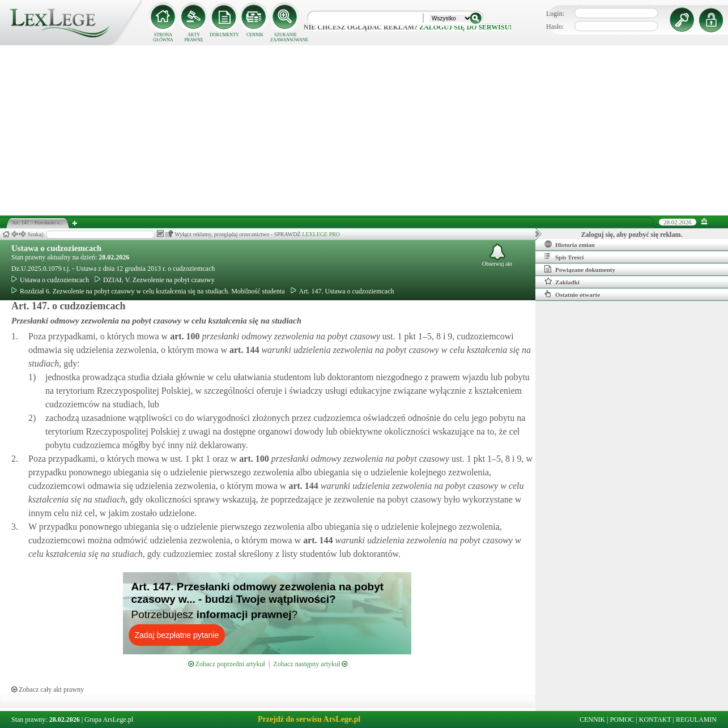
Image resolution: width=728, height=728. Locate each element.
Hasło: (555, 27)
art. (184, 336)
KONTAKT (655, 720)
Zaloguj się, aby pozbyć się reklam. (632, 235)
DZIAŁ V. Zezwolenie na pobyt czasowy (155, 280)
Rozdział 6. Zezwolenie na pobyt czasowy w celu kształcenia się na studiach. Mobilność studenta (148, 291)
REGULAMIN (696, 720)
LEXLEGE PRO (321, 234)
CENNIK (255, 35)
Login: (555, 14)
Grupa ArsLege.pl (109, 720)
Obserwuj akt (497, 255)
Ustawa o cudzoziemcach (56, 248)
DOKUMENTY (224, 35)
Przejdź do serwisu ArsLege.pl (309, 719)
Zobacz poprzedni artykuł (227, 664)
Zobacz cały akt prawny (48, 689)
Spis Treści (564, 257)
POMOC (622, 720)
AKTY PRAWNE (193, 37)
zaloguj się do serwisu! (465, 27)
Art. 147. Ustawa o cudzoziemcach (342, 291)
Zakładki (562, 282)
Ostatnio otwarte (572, 294)
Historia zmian (570, 244)
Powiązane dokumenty (580, 269)
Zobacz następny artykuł (310, 664)
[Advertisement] (364, 130)
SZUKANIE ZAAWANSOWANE (286, 37)
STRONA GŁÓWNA (163, 37)
